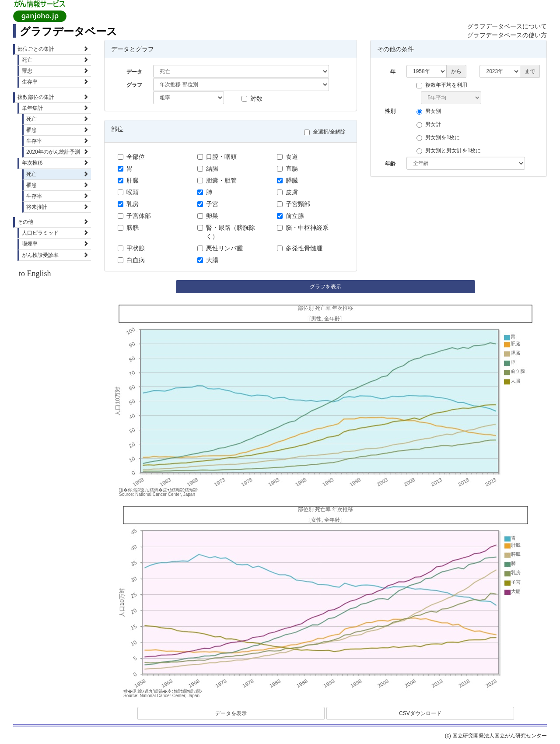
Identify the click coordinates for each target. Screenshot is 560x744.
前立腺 (290, 216)
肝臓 (128, 180)
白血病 (131, 260)
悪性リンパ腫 (220, 248)
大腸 (208, 260)
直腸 (287, 168)
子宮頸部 (294, 204)
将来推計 (57, 207)
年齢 (390, 164)
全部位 (131, 157)
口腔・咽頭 (217, 157)
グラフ (134, 85)
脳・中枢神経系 (303, 228)
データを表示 (231, 713)
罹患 (55, 71)
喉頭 (128, 192)
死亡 (55, 60)
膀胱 (128, 228)
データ (134, 72)
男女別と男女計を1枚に (451, 151)
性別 (390, 111)
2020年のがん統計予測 (57, 152)
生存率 (55, 82)
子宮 (208, 204)
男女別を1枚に (440, 138)
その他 (53, 222)
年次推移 (55, 163)
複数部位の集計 (53, 97)
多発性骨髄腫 (300, 248)
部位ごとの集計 (53, 49)
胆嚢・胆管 (217, 180)
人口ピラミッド (55, 233)
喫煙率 (55, 244)
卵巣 (208, 216)
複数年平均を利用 (444, 85)
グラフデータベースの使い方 (507, 35)
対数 (252, 98)
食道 (287, 157)
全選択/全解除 (327, 132)
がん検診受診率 (55, 255)
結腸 (208, 168)
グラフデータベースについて (507, 26)
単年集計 (55, 108)
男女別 (431, 111)
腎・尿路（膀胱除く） (226, 232)
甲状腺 (131, 248)
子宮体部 (134, 216)
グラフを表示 (325, 287)
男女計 (431, 125)
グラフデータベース (68, 31)
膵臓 (287, 180)
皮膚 (287, 192)
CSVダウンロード (420, 713)
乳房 (128, 204)
